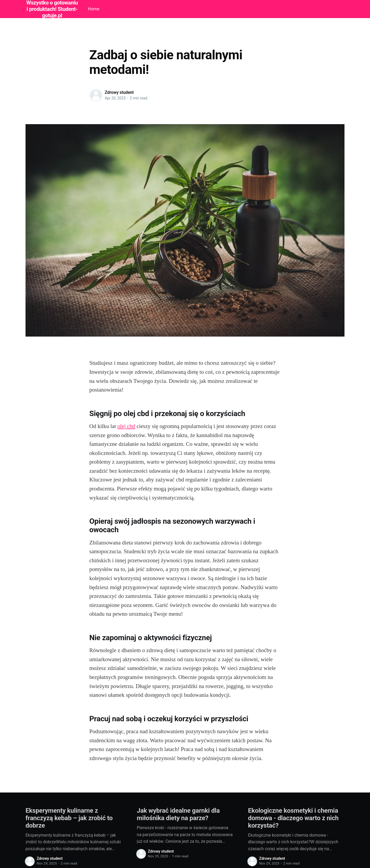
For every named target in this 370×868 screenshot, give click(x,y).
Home (94, 9)
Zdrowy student (119, 92)
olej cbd (126, 426)
